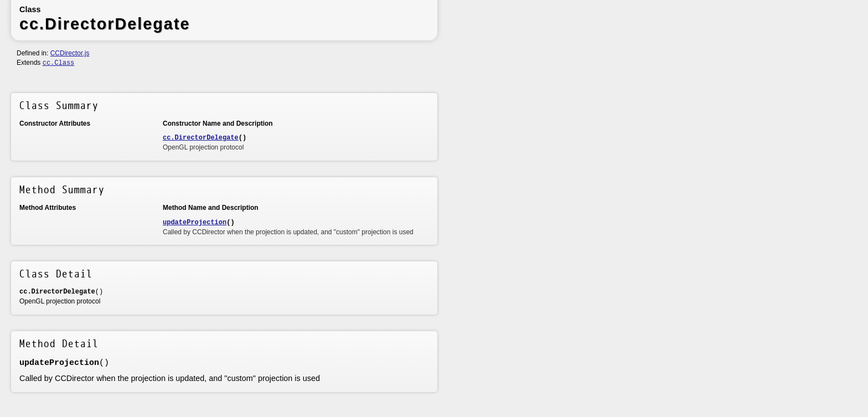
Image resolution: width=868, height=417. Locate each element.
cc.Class (59, 63)
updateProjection (195, 223)
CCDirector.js (70, 53)
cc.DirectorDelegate (201, 138)
